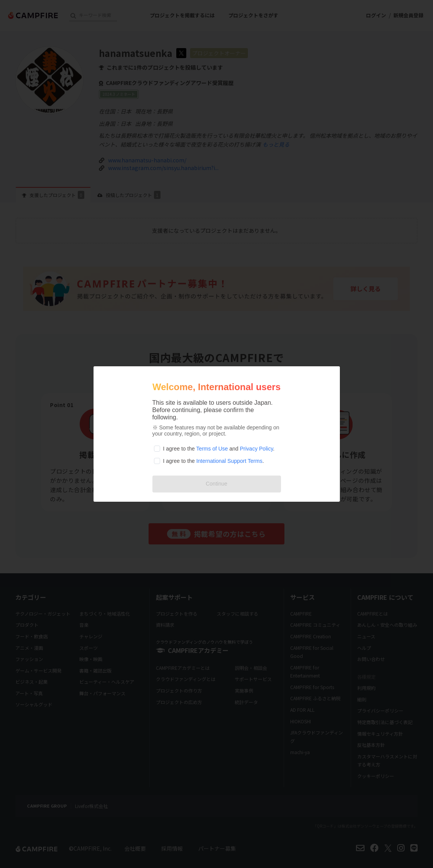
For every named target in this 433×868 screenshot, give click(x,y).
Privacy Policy (256, 449)
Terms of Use (212, 449)
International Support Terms (229, 461)
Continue (216, 484)
